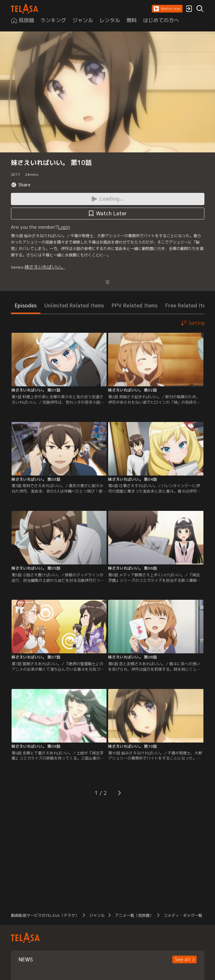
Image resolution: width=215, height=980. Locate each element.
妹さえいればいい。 (45, 267)
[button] (167, 9)
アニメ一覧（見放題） (134, 915)
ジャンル (97, 915)
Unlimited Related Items (74, 305)
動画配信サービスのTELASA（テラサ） (45, 915)
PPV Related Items (135, 305)
